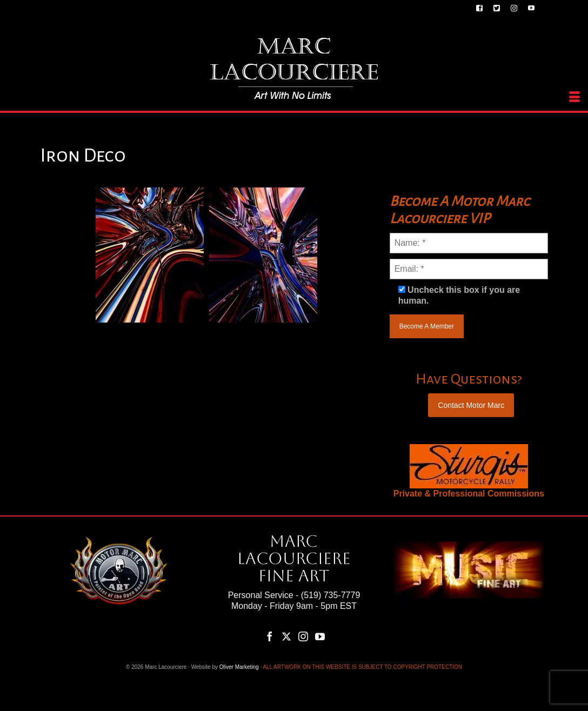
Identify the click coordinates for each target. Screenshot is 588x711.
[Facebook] (270, 636)
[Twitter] (286, 636)
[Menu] (574, 97)
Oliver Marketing (239, 667)
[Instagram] (303, 636)
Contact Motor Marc (471, 405)
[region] (469, 466)
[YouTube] (320, 636)
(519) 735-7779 (330, 595)
